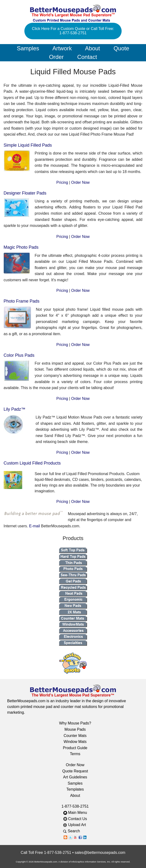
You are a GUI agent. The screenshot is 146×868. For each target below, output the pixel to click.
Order (56, 57)
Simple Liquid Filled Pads (28, 145)
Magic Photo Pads (21, 247)
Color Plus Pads (19, 355)
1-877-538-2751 (75, 806)
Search (75, 831)
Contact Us (75, 819)
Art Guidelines (75, 777)
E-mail (35, 526)
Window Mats (75, 742)
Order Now (80, 182)
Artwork (62, 48)
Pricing (62, 182)
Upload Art (75, 825)
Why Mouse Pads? (75, 723)
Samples (28, 48)
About (93, 48)
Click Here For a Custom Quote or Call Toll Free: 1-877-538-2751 (73, 31)
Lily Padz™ (14, 409)
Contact (87, 57)
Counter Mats (75, 736)
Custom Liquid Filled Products (32, 463)
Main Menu (75, 813)
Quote (121, 48)
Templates (75, 789)
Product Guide (75, 748)
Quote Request (75, 771)
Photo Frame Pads (22, 301)
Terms (75, 754)
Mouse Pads (75, 729)
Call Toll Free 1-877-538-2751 (46, 853)
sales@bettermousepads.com (100, 853)
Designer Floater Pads (25, 193)
